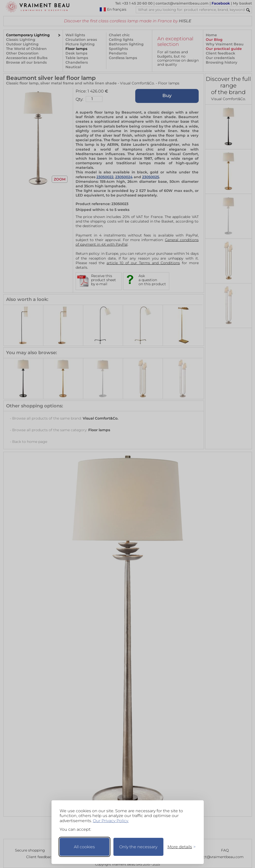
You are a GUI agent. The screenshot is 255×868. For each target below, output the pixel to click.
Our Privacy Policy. (111, 821)
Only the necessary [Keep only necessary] (138, 847)
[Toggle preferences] (179, 847)
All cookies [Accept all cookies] (84, 847)
